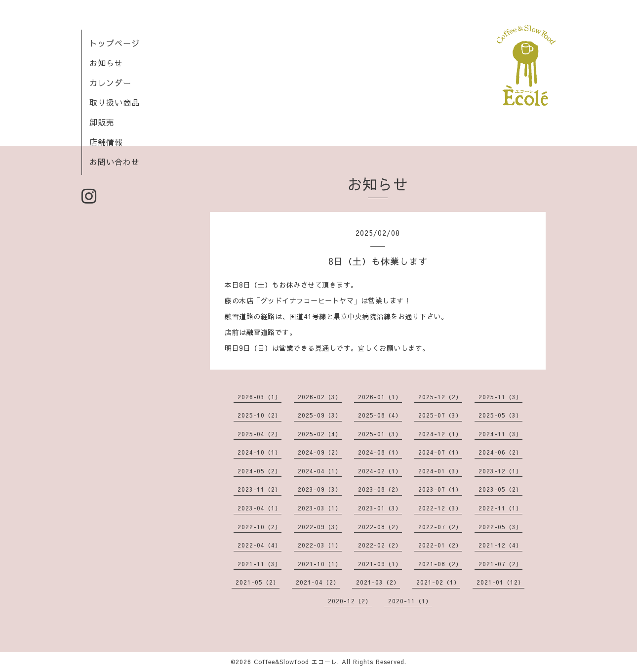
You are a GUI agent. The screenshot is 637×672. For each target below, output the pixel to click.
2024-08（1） (380, 452)
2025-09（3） (320, 415)
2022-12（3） (440, 508)
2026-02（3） (320, 397)
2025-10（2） (259, 415)
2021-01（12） (500, 582)
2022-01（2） (440, 545)
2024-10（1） (259, 452)
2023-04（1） (259, 508)
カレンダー (110, 83)
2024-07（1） (440, 452)
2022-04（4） (259, 545)
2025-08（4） (380, 415)
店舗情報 (106, 142)
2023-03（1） (320, 508)
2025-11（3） (500, 397)
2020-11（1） (410, 601)
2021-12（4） (500, 545)
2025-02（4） (320, 434)
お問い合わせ (115, 162)
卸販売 (102, 122)
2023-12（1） (500, 471)
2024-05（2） (259, 471)
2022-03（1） (320, 545)
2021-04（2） (318, 582)
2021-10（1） (320, 564)
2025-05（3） (500, 415)
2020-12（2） (350, 601)
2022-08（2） (380, 527)
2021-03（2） (378, 582)
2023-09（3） (320, 489)
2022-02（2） (380, 545)
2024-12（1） (440, 434)
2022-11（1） (500, 508)
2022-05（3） (500, 527)
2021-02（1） (438, 582)
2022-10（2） (259, 527)
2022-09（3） (320, 527)
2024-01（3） (440, 471)
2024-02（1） (380, 471)
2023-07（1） (440, 489)
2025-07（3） (440, 415)
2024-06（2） (500, 452)
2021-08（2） (440, 564)
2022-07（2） (440, 527)
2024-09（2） (320, 452)
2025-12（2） (440, 397)
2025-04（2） (259, 434)
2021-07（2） (500, 564)
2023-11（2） (259, 489)
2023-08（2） (380, 489)
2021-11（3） (259, 564)
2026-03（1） (259, 397)
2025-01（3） (380, 434)
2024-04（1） (320, 471)
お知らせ (106, 63)
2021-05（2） (258, 582)
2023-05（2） (500, 489)
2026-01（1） (380, 397)
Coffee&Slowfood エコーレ (296, 662)
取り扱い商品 (115, 102)
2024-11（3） (500, 434)
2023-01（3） (380, 508)
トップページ (115, 43)
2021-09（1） (380, 564)
